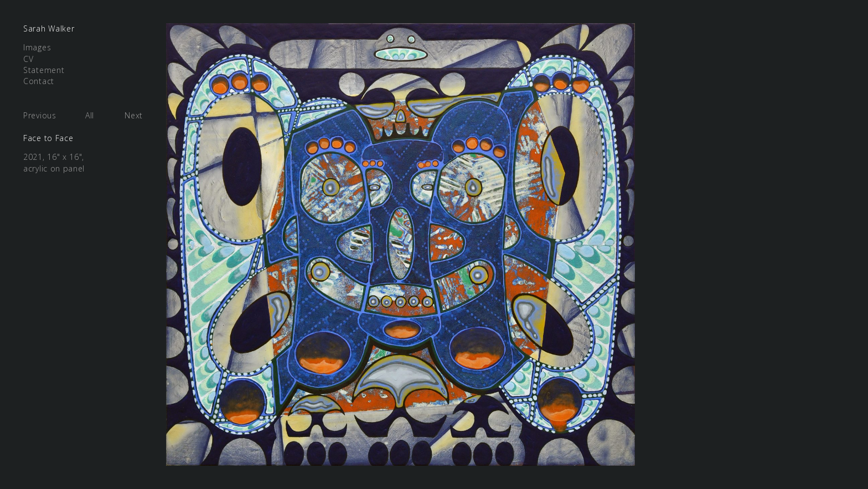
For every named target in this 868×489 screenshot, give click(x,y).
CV (28, 59)
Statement (44, 70)
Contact (39, 81)
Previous (40, 115)
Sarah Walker (49, 28)
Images (37, 47)
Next (134, 115)
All (90, 115)
